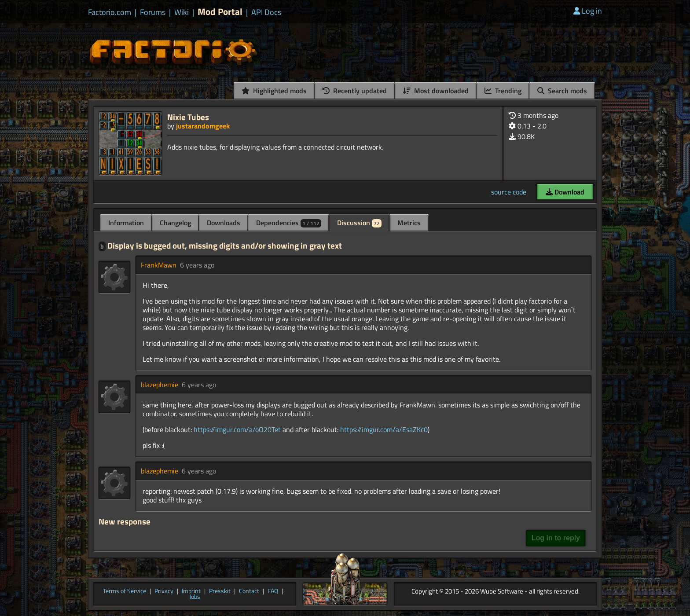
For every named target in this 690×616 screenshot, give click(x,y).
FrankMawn (159, 265)
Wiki (182, 12)
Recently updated (355, 91)
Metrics (409, 223)
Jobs (195, 597)
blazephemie (160, 385)
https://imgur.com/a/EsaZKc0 (384, 429)
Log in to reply (556, 538)
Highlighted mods (274, 91)
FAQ (273, 591)
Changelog (175, 223)
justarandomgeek (203, 126)
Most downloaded (436, 91)
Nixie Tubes (188, 117)
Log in (588, 11)
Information (126, 223)
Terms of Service (125, 591)
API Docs (266, 12)
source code (509, 192)
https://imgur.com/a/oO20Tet (237, 429)
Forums (153, 12)
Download (565, 192)
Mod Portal (220, 12)
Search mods (562, 91)
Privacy (164, 591)
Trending (503, 91)
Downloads (224, 223)
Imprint (191, 591)
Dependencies (289, 223)
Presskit (220, 591)
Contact (249, 591)
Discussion (359, 223)
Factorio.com (110, 12)
